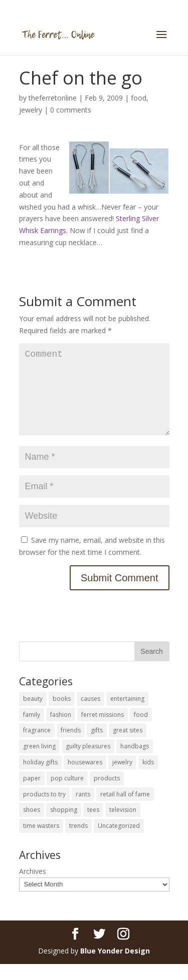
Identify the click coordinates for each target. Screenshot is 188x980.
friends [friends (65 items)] (71, 746)
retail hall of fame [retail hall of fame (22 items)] (125, 810)
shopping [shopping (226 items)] (64, 826)
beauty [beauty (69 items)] (33, 715)
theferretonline (53, 98)
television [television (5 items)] (123, 826)
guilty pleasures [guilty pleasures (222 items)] (88, 762)
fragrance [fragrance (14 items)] (37, 746)
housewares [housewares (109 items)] (85, 778)
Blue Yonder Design (115, 967)
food (139, 98)
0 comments (71, 110)
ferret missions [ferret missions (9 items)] (103, 731)
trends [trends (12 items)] (78, 842)
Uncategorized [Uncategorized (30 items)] (119, 842)
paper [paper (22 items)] (32, 794)
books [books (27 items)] (62, 715)
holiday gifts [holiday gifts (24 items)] (40, 778)
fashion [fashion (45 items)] (61, 731)
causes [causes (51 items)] (90, 715)
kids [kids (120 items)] (148, 778)
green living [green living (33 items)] (39, 762)
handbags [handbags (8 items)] (135, 762)
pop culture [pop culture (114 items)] (67, 794)
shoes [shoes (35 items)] (32, 826)
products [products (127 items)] (107, 794)
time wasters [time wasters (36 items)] (41, 842)
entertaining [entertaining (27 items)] (127, 715)
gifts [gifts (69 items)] (97, 746)
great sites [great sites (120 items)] (128, 746)
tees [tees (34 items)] (93, 826)
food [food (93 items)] (141, 731)
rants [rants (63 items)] (83, 810)
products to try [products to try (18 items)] (44, 810)
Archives (33, 887)
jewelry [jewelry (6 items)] (122, 778)
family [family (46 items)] (32, 731)
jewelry (31, 110)
